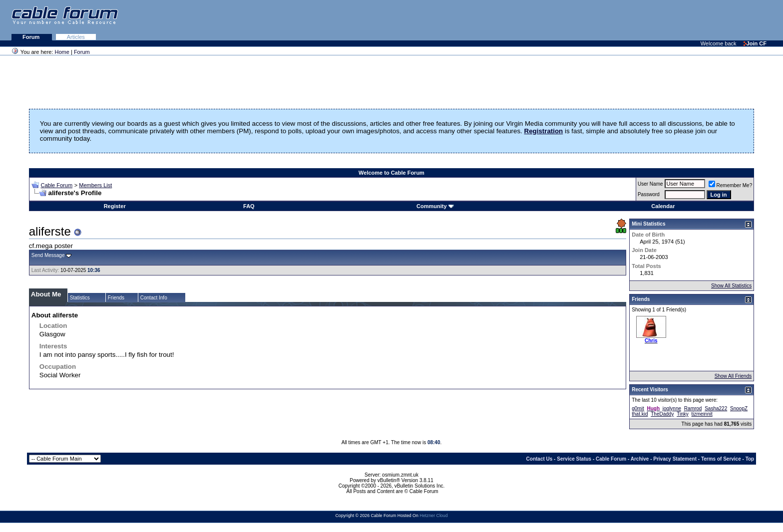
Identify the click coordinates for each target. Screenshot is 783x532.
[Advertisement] (661, 20)
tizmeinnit (702, 414)
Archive (640, 459)
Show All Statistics (731, 286)
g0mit (638, 408)
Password (649, 194)
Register (115, 206)
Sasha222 (716, 408)
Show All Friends (733, 376)
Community (435, 206)
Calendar (663, 206)
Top (750, 459)
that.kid (640, 414)
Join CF (755, 43)
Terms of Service (721, 459)
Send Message (48, 255)
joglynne (672, 408)
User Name (650, 184)
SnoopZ (739, 408)
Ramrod (693, 408)
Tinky (683, 414)
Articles (76, 37)
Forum (32, 37)
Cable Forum (56, 185)
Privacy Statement (675, 459)
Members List (95, 185)
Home (62, 52)
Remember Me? (731, 185)
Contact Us (540, 459)
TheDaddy (662, 414)
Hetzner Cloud (433, 516)
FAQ (249, 206)
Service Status (574, 459)
